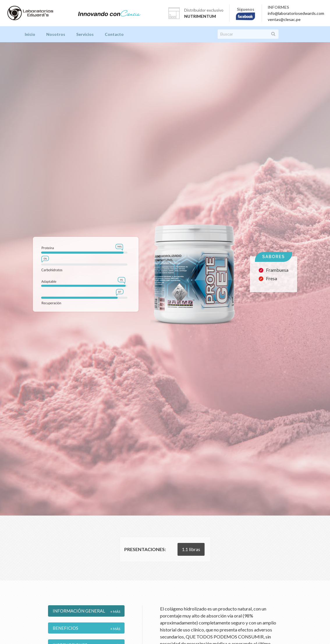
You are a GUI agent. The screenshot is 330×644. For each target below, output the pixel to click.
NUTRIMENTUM (200, 16)
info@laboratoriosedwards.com (296, 13)
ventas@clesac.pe (284, 19)
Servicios (85, 34)
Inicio (30, 34)
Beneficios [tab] (65, 628)
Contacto (114, 34)
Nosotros (56, 34)
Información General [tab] (79, 611)
